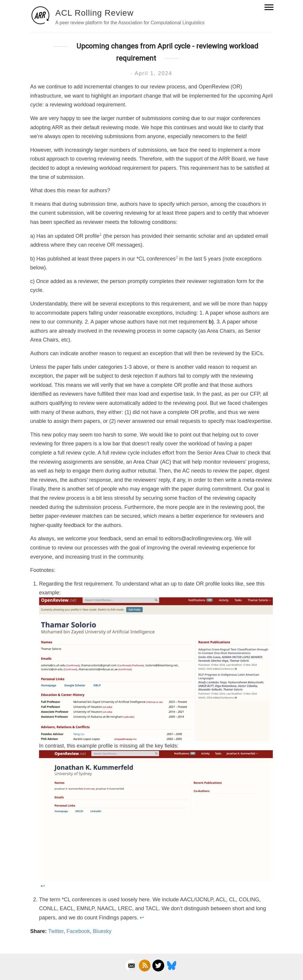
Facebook (78, 931)
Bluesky (102, 931)
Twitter (56, 931)
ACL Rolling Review (94, 13)
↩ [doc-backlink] (43, 886)
